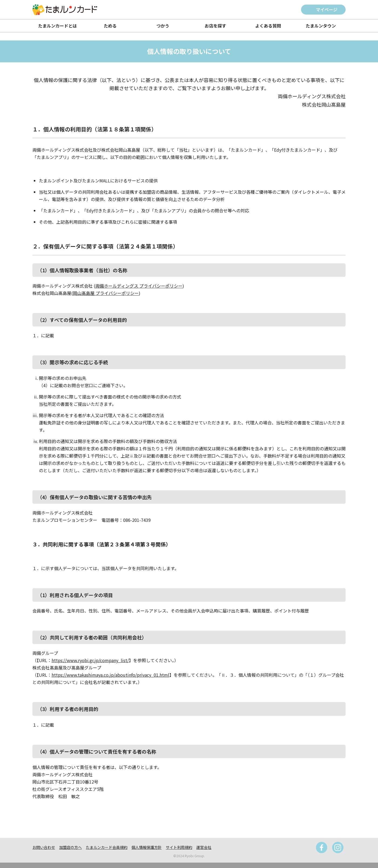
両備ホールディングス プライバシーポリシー (139, 286)
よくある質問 (268, 26)
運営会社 (204, 847)
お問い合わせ (44, 847)
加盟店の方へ (70, 847)
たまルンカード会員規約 (107, 847)
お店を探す (215, 26)
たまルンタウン (321, 26)
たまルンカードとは (58, 26)
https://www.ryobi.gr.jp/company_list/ (90, 660)
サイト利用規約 (179, 847)
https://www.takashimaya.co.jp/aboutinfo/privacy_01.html (110, 675)
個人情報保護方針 (147, 847)
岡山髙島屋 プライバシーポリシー (106, 293)
